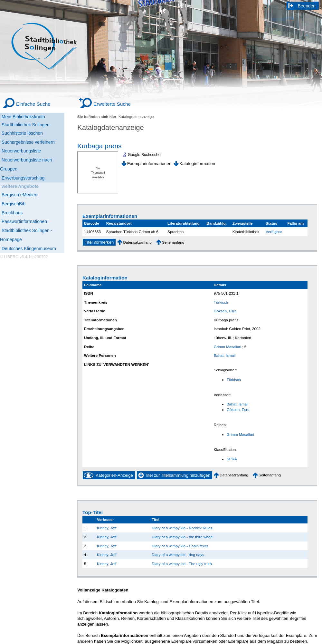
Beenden (307, 6)
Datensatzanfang (137, 242)
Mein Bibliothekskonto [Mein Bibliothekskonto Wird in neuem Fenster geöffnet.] (23, 117)
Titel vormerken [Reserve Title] (99, 242)
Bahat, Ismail (225, 355)
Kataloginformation (197, 164)
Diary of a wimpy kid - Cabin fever (180, 546)
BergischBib (14, 204)
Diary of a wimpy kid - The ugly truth (182, 564)
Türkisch (221, 302)
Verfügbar (274, 232)
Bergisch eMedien (19, 195)
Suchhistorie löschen (22, 133)
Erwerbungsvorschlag (23, 178)
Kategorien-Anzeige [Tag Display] (114, 475)
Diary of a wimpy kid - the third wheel (182, 537)
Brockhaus (12, 213)
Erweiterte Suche (112, 104)
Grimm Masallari (227, 347)
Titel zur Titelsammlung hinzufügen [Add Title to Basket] (178, 475)
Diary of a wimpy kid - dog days (178, 555)
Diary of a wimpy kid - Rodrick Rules (182, 528)
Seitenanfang (173, 242)
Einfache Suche (33, 104)
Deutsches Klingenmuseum (29, 249)
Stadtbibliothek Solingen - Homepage (26, 235)
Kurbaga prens (99, 146)
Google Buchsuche (144, 155)
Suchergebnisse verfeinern (28, 142)
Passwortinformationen (24, 221)
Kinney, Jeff (107, 528)
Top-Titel (93, 512)
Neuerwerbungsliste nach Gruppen (26, 164)
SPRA (232, 459)
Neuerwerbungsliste (21, 151)
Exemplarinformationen (149, 164)
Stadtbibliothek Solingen (26, 125)
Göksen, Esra (225, 311)
